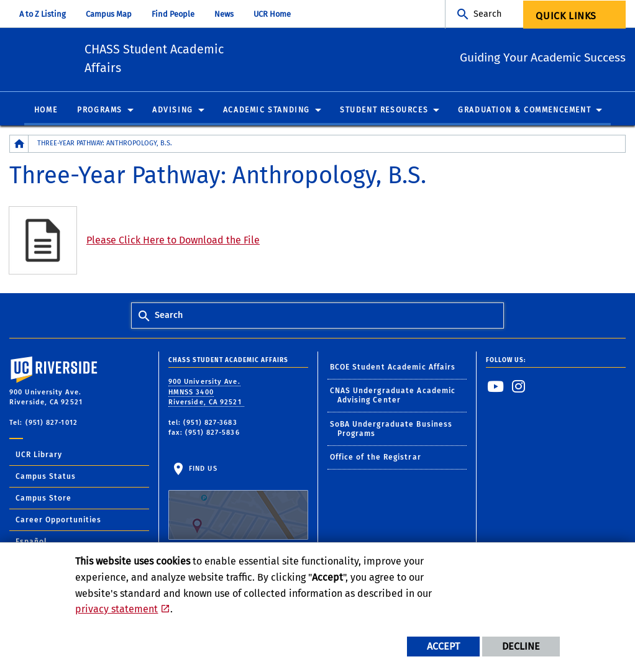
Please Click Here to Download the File (173, 242)
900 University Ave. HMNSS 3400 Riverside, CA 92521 (206, 394)
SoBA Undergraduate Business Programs (391, 431)
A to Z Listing (43, 14)
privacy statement (116, 609)
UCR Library (39, 456)
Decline (521, 646)
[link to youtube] (496, 388)
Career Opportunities (58, 522)
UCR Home (272, 14)
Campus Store (43, 500)
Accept (443, 646)
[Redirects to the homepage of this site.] (19, 146)
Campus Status (46, 478)
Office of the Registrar (376, 459)
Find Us (238, 504)
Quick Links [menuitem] (566, 16)
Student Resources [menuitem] (384, 112)
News (224, 14)
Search (487, 14)
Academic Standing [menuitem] (267, 112)
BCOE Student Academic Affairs (393, 369)
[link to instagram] (519, 388)
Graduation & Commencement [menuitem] (524, 112)
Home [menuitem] (46, 112)
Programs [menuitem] (100, 112)
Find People (173, 14)
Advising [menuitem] (173, 112)
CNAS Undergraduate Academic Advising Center (393, 397)
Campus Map (109, 14)
